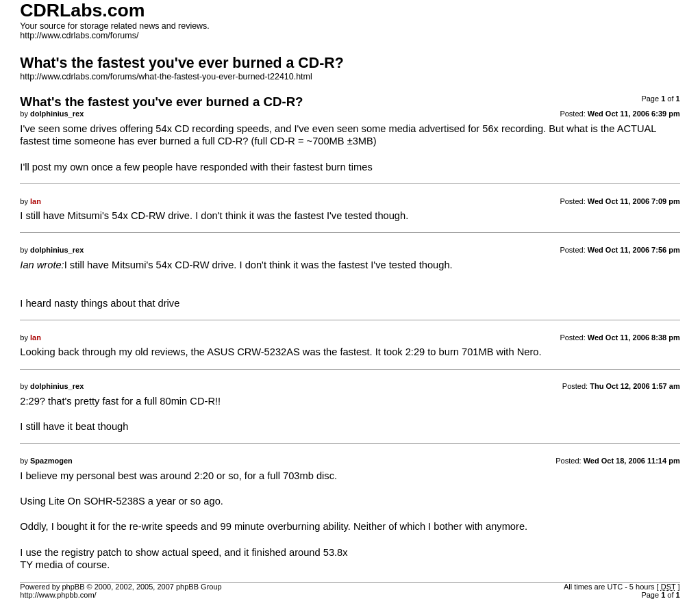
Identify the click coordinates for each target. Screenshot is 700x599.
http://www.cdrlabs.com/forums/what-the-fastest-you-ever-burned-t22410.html (166, 77)
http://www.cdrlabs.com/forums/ (79, 36)
